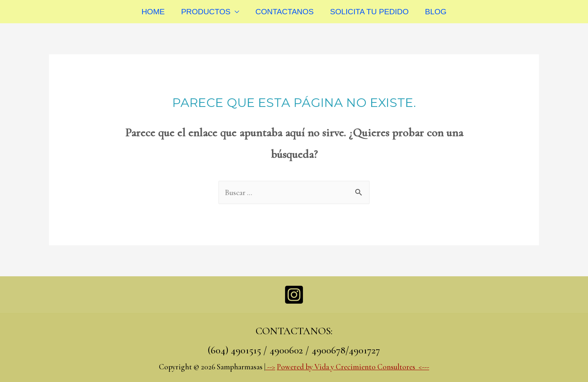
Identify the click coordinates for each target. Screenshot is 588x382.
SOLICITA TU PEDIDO (369, 12)
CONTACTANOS (284, 12)
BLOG (436, 12)
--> (270, 367)
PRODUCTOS (206, 12)
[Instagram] (294, 295)
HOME (153, 12)
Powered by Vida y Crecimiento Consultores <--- (353, 367)
